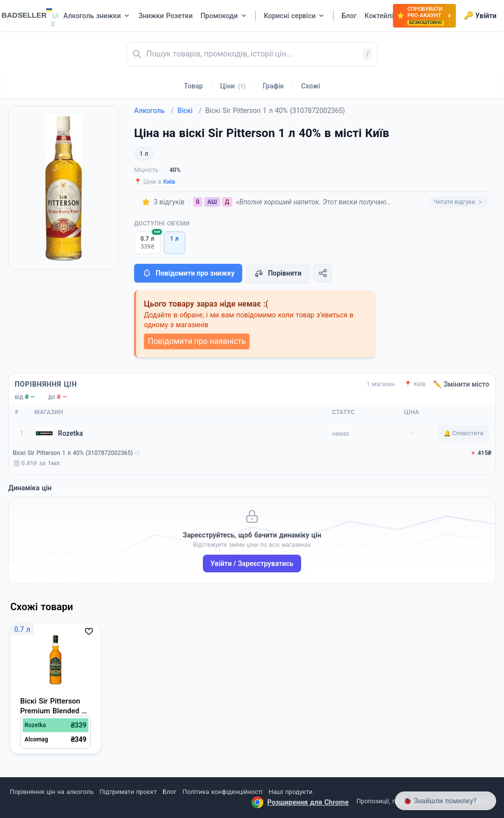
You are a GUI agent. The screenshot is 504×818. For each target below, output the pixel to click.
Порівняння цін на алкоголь (52, 792)
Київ (169, 182)
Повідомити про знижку (188, 273)
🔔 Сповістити (463, 433)
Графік (273, 86)
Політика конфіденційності (223, 792)
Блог (169, 792)
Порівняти (278, 273)
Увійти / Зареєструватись (252, 564)
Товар (193, 86)
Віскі (189, 111)
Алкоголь (154, 111)
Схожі (311, 86)
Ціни (233, 86)
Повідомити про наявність (197, 341)
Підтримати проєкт (128, 792)
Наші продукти (291, 792)
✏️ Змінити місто (461, 384)
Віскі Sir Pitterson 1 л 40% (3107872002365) (73, 453)
